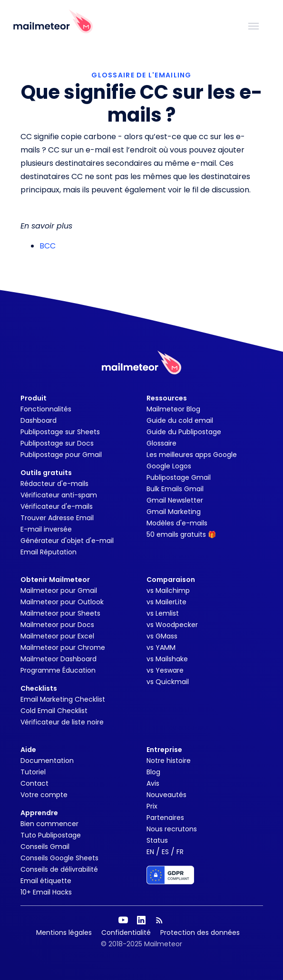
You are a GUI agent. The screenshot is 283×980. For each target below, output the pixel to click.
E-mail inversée (46, 529)
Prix (152, 806)
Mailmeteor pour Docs (57, 625)
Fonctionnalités (46, 409)
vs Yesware (165, 670)
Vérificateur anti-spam (59, 495)
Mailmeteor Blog (173, 409)
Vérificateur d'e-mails (57, 506)
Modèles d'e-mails (177, 523)
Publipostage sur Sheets (60, 432)
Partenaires (165, 818)
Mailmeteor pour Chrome (63, 647)
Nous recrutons (172, 829)
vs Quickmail (168, 682)
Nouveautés (166, 795)
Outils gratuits (46, 473)
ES (165, 852)
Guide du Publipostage (184, 432)
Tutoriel (33, 772)
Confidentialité (126, 932)
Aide (28, 750)
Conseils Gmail (45, 847)
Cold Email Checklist (54, 711)
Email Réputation (49, 552)
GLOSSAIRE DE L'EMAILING (141, 75)
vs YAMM (161, 647)
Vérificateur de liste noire (62, 722)
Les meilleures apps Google (192, 455)
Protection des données (200, 932)
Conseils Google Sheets (59, 858)
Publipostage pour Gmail (61, 455)
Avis (153, 783)
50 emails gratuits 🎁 (181, 534)
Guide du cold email (180, 420)
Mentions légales (64, 932)
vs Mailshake (167, 659)
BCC (48, 246)
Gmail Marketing (174, 512)
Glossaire (161, 443)
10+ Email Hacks (46, 892)
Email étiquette (46, 881)
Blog (153, 772)
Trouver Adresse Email (57, 518)
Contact (34, 783)
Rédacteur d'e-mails (54, 484)
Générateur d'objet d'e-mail (67, 541)
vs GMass (162, 636)
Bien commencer (49, 824)
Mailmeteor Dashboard (59, 659)
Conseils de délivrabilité (59, 869)
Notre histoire (169, 761)
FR (180, 852)
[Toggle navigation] (254, 25)
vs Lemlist (163, 613)
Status (157, 840)
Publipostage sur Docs (57, 443)
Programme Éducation (58, 670)
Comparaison (171, 580)
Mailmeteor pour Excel (57, 636)
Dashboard (39, 420)
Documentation (47, 761)
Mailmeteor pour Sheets (60, 613)
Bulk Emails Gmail (175, 489)
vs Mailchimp (168, 590)
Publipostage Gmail (179, 477)
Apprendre (39, 813)
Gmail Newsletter (175, 500)
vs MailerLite (166, 602)
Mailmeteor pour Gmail (59, 590)
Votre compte (44, 795)
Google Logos (169, 466)
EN (150, 852)
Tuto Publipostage (51, 835)
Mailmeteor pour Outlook (62, 602)
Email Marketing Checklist (63, 699)
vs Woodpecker (172, 625)
